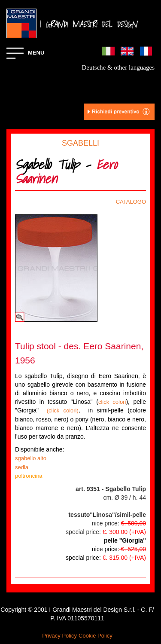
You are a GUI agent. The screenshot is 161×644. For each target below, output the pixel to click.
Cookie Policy (96, 636)
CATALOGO (131, 202)
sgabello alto (31, 458)
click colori (112, 402)
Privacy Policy (59, 636)
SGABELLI (80, 143)
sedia (22, 467)
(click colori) (63, 411)
